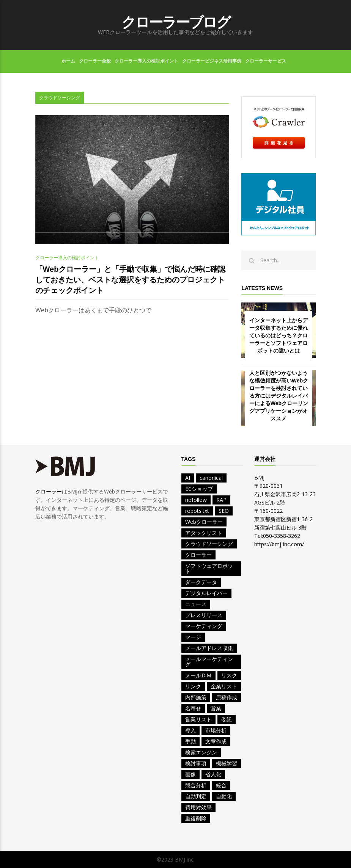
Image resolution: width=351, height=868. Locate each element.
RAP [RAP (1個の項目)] (221, 500)
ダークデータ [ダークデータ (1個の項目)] (201, 582)
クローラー (49, 491)
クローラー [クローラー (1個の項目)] (198, 555)
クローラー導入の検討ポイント (146, 61)
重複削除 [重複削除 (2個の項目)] (196, 818)
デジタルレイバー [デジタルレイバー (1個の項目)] (206, 593)
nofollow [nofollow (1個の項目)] (196, 500)
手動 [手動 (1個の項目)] (190, 741)
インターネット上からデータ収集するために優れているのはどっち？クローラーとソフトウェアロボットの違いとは (279, 335)
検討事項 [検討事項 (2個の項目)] (196, 763)
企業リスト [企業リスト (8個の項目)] (224, 686)
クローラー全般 (95, 61)
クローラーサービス (266, 61)
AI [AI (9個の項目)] (188, 478)
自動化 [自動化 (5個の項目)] (224, 796)
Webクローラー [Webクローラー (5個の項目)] (204, 522)
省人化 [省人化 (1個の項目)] (213, 774)
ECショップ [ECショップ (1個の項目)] (199, 489)
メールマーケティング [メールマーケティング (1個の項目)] (209, 662)
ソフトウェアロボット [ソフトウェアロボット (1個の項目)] (209, 568)
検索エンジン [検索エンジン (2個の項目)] (201, 752)
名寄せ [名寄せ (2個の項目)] (193, 708)
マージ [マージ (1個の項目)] (193, 637)
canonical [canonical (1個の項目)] (211, 478)
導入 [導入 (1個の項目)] (190, 730)
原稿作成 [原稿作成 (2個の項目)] (227, 697)
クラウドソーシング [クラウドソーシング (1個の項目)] (209, 544)
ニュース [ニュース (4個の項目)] (196, 604)
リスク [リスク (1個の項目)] (229, 675)
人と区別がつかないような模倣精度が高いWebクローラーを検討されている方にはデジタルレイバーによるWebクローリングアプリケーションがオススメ (279, 396)
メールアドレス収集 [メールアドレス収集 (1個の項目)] (209, 648)
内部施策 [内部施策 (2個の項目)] (196, 697)
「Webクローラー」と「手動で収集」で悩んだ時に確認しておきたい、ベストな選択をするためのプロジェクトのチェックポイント (131, 280)
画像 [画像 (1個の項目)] (190, 774)
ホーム (68, 61)
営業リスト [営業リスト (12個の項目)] (198, 719)
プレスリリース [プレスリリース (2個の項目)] (204, 615)
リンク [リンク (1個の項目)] (193, 686)
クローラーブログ (176, 22)
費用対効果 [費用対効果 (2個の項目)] (198, 807)
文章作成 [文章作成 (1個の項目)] (216, 741)
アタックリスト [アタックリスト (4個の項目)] (204, 533)
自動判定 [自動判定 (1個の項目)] (196, 796)
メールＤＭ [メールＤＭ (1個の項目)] (198, 675)
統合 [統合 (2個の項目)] (221, 785)
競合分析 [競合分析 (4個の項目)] (196, 785)
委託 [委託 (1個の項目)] (227, 719)
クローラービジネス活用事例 (212, 61)
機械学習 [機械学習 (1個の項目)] (227, 763)
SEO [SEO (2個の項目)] (224, 511)
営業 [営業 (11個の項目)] (216, 708)
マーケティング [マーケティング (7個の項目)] (204, 626)
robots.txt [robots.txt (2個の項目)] (197, 511)
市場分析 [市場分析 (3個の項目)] (216, 730)
